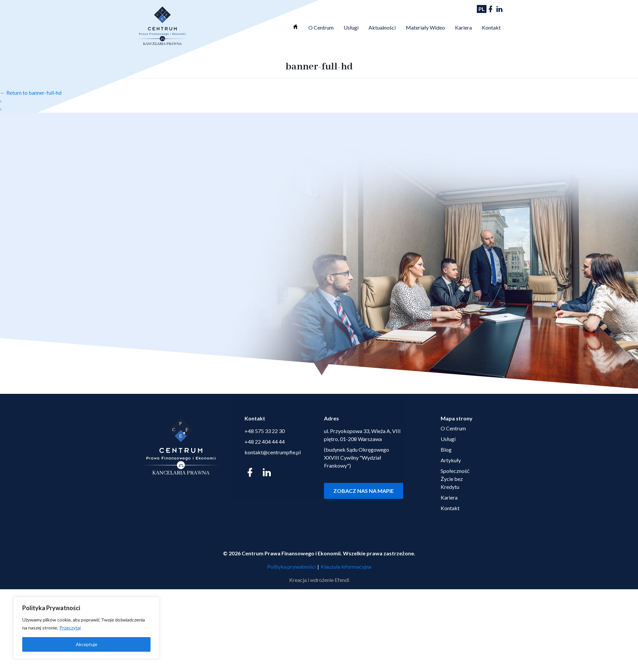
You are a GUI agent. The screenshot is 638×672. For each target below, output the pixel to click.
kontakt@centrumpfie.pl (273, 452)
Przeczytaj (70, 628)
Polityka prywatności (291, 566)
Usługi (351, 27)
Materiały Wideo (425, 27)
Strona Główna (295, 27)
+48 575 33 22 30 (265, 431)
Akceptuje (87, 644)
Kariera (463, 27)
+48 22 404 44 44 (265, 442)
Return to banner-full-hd (31, 93)
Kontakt (491, 27)
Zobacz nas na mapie (364, 491)
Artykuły (451, 460)
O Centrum (321, 27)
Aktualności (382, 27)
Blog (446, 449)
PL (482, 9)
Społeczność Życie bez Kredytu (455, 479)
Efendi (342, 580)
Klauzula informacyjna (346, 566)
